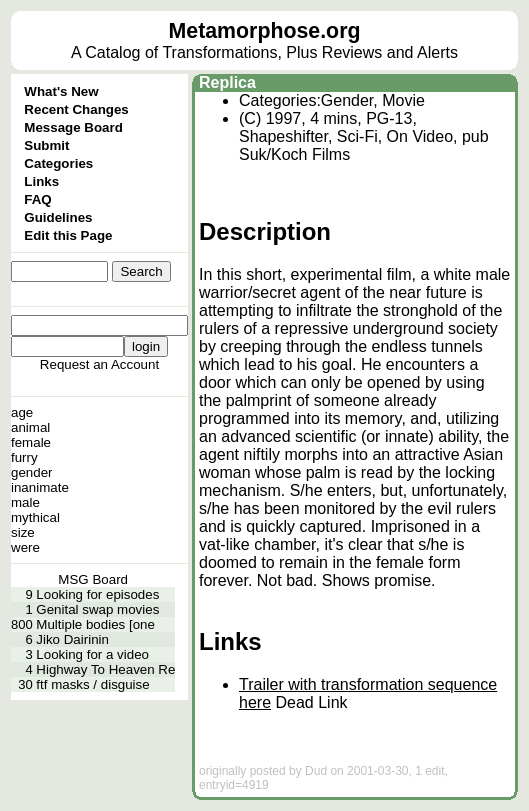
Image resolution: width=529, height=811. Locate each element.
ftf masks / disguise (92, 684)
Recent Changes (76, 109)
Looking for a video (92, 654)
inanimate (40, 487)
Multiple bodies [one (95, 624)
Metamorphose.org (265, 31)
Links (41, 181)
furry (24, 457)
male (25, 502)
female (31, 442)
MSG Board (93, 579)
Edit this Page (68, 235)
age (22, 412)
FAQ (37, 199)
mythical (35, 517)
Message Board (73, 127)
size (23, 532)
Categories (58, 163)
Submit (46, 145)
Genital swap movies (97, 609)
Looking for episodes (97, 594)
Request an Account (99, 364)
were (25, 547)
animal (30, 427)
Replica (227, 82)
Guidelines (58, 217)
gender (32, 472)
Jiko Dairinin (72, 639)
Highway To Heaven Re (105, 669)
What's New (61, 91)
